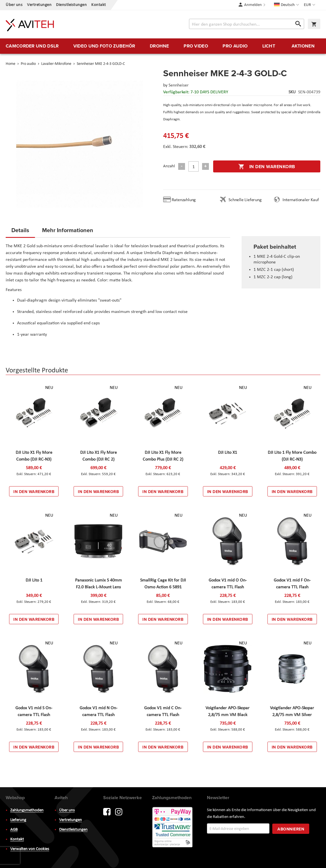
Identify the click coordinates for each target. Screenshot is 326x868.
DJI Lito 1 (34, 580)
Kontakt (99, 5)
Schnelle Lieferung (245, 200)
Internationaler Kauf (301, 200)
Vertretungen (39, 5)
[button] (310, 5)
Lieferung (18, 820)
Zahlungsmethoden (27, 810)
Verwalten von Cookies (30, 849)
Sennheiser (179, 85)
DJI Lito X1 (228, 453)
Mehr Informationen (68, 230)
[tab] (20, 232)
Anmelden (253, 5)
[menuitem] (32, 46)
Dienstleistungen (71, 5)
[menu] (163, 46)
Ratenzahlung (184, 200)
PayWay (173, 828)
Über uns (14, 5)
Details (20, 230)
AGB (14, 830)
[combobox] (247, 24)
